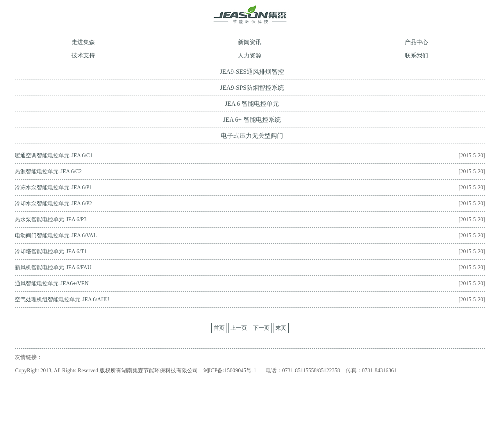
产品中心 (416, 42)
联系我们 (416, 55)
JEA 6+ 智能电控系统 (252, 120)
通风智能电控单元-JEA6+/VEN (52, 284)
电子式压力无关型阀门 (252, 136)
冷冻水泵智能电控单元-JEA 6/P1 (53, 188)
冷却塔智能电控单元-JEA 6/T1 (51, 252)
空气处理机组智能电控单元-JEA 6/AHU (62, 300)
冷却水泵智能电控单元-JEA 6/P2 (53, 204)
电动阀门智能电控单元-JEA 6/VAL (56, 236)
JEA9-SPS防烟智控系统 (252, 88)
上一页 (239, 328)
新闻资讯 (250, 42)
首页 (219, 328)
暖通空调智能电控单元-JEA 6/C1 (54, 156)
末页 (281, 328)
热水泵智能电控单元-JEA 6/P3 (51, 220)
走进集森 (83, 42)
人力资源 (250, 55)
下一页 (261, 328)
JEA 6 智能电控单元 (252, 104)
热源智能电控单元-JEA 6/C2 (48, 172)
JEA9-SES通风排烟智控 (252, 72)
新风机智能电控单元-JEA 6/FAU (53, 268)
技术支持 (83, 55)
